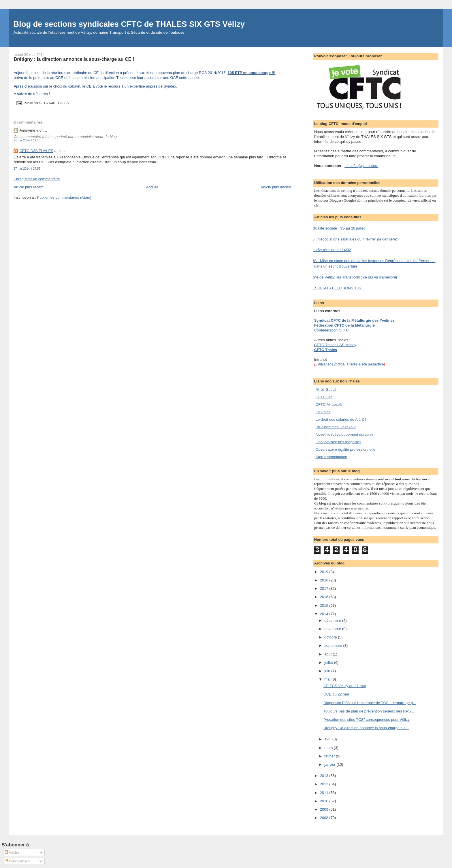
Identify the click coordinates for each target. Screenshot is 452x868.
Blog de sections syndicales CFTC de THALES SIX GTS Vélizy (129, 24)
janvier (330, 764)
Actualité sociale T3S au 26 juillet (337, 228)
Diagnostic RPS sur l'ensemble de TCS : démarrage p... (370, 703)
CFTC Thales (326, 350)
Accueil (152, 187)
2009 (325, 809)
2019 (325, 572)
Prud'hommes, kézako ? (336, 427)
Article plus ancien (276, 187)
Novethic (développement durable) (344, 434)
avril (328, 739)
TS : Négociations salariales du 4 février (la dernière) (354, 239)
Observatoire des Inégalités (338, 442)
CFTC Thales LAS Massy (335, 345)
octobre (331, 637)
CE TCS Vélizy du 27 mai (344, 686)
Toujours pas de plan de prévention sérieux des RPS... (369, 711)
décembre (333, 620)
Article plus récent (28, 187)
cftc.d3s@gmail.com (361, 166)
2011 (325, 793)
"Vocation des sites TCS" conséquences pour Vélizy (367, 720)
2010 (325, 801)
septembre (334, 646)
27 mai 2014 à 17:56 (27, 169)
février (330, 756)
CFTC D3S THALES (36, 151)
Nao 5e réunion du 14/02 (330, 250)
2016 (325, 597)
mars (329, 748)
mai (328, 679)
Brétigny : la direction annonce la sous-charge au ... (366, 728)
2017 (325, 589)
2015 (325, 605)
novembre (333, 629)
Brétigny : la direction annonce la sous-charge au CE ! (74, 59)
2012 (325, 784)
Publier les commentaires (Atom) (64, 197)
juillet (329, 663)
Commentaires (17, 861)
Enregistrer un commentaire (37, 179)
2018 (325, 580)
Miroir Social (326, 390)
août (328, 654)
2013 (325, 776)
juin (328, 671)
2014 (325, 614)
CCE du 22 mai (336, 694)
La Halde (323, 412)
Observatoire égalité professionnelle (345, 449)
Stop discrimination (332, 457)
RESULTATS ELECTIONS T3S (336, 288)
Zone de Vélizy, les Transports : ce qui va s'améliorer (354, 277)
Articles (12, 852)
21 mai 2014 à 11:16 (27, 140)
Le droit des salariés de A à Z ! (341, 419)
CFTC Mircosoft (329, 404)
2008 (325, 818)
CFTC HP (324, 397)
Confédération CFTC (332, 330)
